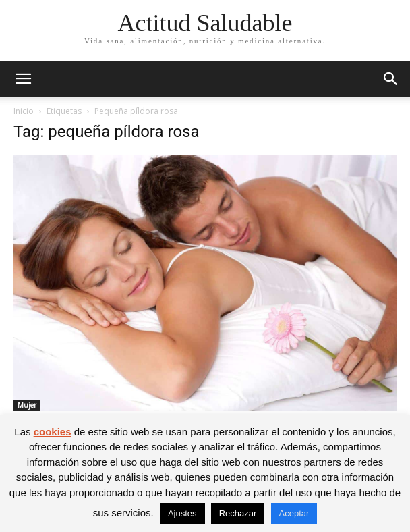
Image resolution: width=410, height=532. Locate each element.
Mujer (27, 405)
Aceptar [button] (294, 513)
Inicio (24, 111)
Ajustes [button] (182, 513)
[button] (23, 79)
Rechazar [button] (238, 513)
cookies (53, 432)
